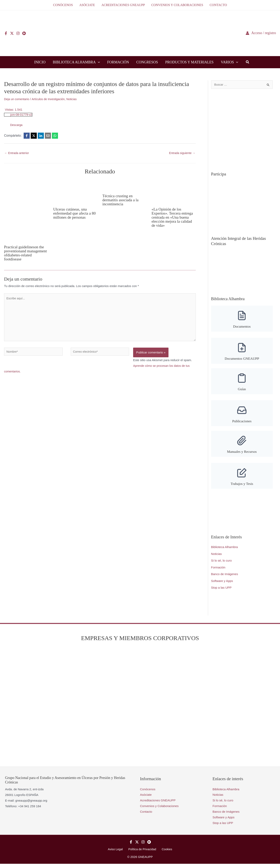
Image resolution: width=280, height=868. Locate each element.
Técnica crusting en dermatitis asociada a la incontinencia (121, 200)
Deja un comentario (17, 99)
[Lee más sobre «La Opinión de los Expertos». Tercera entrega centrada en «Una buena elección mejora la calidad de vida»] (174, 192)
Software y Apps (222, 585)
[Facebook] (6, 33)
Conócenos (148, 793)
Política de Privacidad (142, 853)
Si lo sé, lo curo (222, 564)
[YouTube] (24, 33)
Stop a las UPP (221, 592)
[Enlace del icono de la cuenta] (261, 33)
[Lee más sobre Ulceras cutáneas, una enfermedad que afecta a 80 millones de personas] (75, 192)
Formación (218, 571)
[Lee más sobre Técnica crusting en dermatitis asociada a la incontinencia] (124, 185)
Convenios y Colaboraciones (159, 810)
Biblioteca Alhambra (225, 551)
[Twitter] (12, 33)
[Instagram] (18, 33)
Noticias (74, 99)
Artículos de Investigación (50, 99)
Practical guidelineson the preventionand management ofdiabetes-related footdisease (25, 253)
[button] (98, 62)
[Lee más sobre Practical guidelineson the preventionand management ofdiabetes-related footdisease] (26, 210)
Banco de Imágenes (225, 578)
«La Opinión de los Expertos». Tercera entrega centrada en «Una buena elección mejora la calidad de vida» (173, 218)
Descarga (17, 125)
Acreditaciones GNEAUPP (158, 804)
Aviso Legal (117, 853)
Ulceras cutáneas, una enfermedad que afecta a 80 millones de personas (73, 213)
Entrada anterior (17, 153)
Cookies (165, 853)
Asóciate (146, 799)
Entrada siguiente (182, 153)
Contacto (146, 816)
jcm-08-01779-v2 (22, 115)
